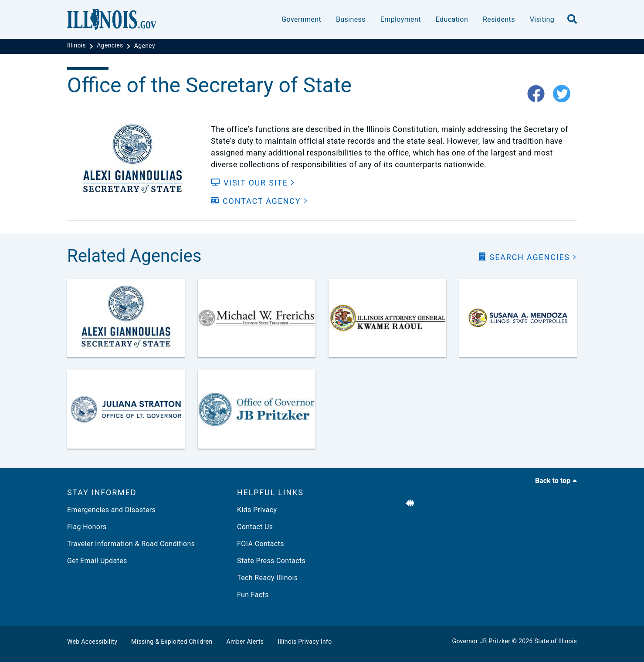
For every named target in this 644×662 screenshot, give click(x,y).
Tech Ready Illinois (267, 578)
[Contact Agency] (259, 201)
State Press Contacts (271, 561)
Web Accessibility (92, 642)
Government (301, 19)
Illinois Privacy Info (305, 642)
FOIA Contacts (261, 544)
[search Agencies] (528, 257)
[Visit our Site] (253, 183)
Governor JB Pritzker (481, 641)
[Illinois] (77, 46)
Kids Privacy (257, 510)
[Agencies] (111, 46)
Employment (401, 19)
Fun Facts (253, 595)
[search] (572, 20)
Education (452, 19)
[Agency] (145, 46)
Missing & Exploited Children (172, 642)
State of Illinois (556, 641)
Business (351, 19)
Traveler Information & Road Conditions (131, 544)
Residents (499, 19)
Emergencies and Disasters (111, 510)
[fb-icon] (539, 94)
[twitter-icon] (565, 94)
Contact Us (255, 527)
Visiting (542, 19)
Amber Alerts (245, 642)
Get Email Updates (97, 561)
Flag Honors (87, 527)
